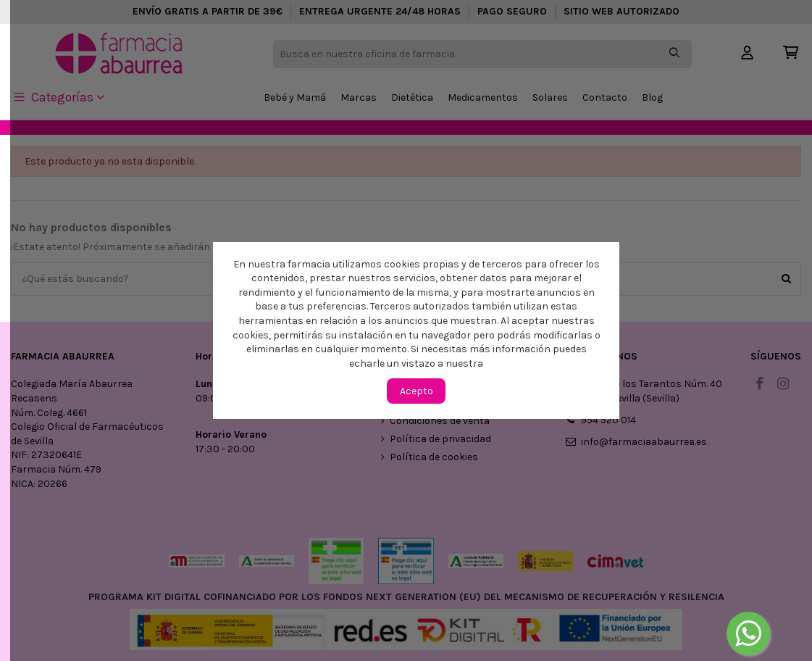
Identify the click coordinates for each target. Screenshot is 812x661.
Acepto (417, 391)
